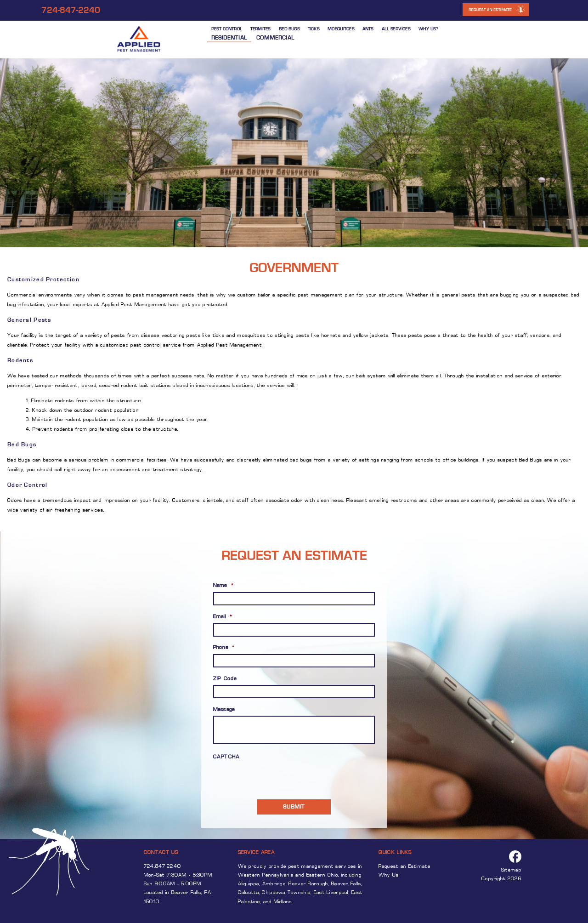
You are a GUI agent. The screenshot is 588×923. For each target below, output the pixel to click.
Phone (224, 648)
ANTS (368, 29)
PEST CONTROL (227, 29)
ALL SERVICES (396, 29)
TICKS (314, 29)
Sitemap (511, 870)
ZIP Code (225, 679)
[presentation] (267, 777)
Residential (229, 37)
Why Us (389, 875)
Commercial (275, 37)
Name (223, 586)
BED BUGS (289, 29)
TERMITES (260, 29)
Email (223, 617)
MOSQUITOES (341, 29)
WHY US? (428, 29)
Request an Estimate (404, 867)
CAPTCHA (227, 757)
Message (224, 710)
